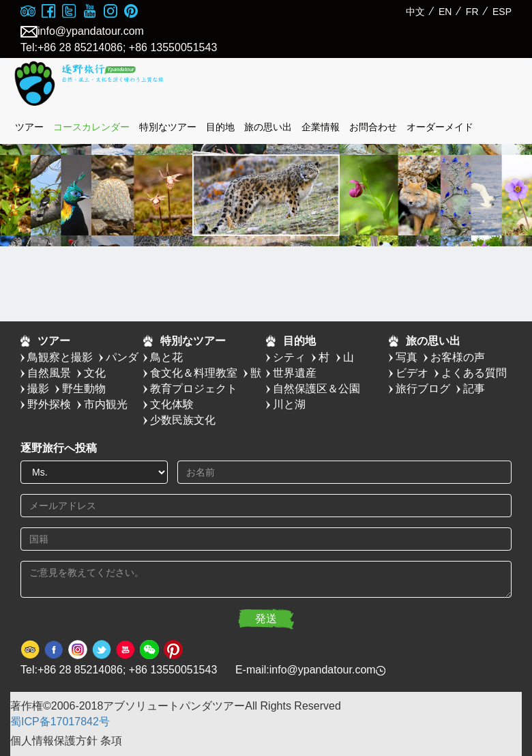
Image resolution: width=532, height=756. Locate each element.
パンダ (122, 357)
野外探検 (49, 404)
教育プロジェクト (194, 389)
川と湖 (289, 404)
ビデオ (412, 373)
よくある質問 (474, 373)
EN (445, 12)
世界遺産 (295, 373)
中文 (415, 12)
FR (472, 12)
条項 (111, 741)
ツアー (29, 127)
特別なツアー (168, 127)
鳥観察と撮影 (60, 357)
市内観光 (106, 404)
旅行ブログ (423, 389)
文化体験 (172, 404)
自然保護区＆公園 (316, 389)
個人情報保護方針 (54, 741)
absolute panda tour (113, 84)
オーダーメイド (440, 127)
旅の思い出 (268, 127)
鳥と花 (166, 357)
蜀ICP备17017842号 (60, 722)
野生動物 (84, 389)
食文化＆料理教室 (194, 373)
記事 (474, 389)
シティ (289, 357)
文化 (95, 373)
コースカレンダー (91, 127)
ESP (502, 12)
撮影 (38, 389)
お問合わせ (373, 127)
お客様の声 (458, 357)
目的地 (220, 127)
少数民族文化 (183, 420)
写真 (407, 357)
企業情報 (321, 127)
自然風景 (49, 373)
